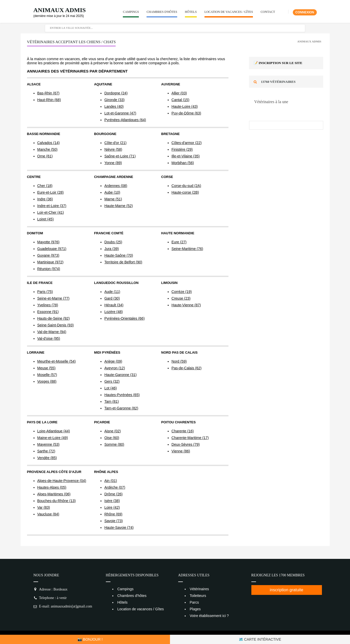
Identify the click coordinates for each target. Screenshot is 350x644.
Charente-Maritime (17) (190, 438)
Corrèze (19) (182, 292)
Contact (268, 12)
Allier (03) (179, 93)
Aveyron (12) (115, 368)
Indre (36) (45, 199)
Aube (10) (112, 192)
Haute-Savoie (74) (119, 527)
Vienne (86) (181, 451)
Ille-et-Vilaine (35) (186, 156)
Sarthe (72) (46, 451)
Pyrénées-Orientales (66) (124, 318)
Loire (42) (112, 507)
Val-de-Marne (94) (52, 332)
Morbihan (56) (183, 163)
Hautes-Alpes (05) (52, 487)
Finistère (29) (182, 149)
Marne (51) (113, 199)
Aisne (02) (113, 431)
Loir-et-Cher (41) (51, 212)
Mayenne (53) (48, 444)
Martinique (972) (50, 262)
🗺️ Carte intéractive (260, 639)
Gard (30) (112, 298)
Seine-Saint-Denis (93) (56, 325)
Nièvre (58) (113, 149)
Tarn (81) (112, 401)
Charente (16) (183, 431)
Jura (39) (112, 249)
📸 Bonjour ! (90, 639)
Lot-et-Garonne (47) (120, 113)
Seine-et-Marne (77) (53, 298)
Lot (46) (110, 388)
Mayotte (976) (48, 242)
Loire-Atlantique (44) (54, 431)
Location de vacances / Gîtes (229, 12)
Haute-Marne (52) (119, 206)
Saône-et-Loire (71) (120, 156)
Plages (195, 609)
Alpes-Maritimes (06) (54, 494)
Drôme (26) (113, 494)
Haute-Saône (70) (119, 255)
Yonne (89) (113, 163)
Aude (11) (112, 292)
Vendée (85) (47, 458)
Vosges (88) (47, 381)
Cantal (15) (180, 100)
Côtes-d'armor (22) (187, 143)
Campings (131, 12)
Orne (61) (45, 156)
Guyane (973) (48, 255)
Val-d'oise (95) (49, 338)
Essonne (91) (48, 312)
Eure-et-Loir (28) (51, 192)
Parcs (194, 602)
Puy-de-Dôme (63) (186, 113)
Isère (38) (112, 501)
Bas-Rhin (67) (48, 93)
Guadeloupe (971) (52, 249)
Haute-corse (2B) (185, 192)
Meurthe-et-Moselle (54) (57, 361)
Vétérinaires (199, 589)
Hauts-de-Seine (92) (54, 318)
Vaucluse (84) (48, 514)
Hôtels (191, 12)
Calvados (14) (49, 143)
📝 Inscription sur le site (278, 63)
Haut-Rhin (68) (49, 100)
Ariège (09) (113, 361)
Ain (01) (111, 481)
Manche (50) (48, 149)
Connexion (305, 12)
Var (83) (44, 507)
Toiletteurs (198, 596)
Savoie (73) (114, 521)
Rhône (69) (113, 514)
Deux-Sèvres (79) (186, 444)
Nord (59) (179, 361)
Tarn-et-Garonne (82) (121, 408)
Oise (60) (112, 438)
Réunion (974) (49, 269)
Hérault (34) (114, 305)
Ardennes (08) (116, 186)
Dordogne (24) (116, 93)
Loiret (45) (46, 219)
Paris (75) (45, 292)
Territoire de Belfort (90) (123, 262)
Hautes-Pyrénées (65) (122, 395)
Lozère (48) (114, 312)
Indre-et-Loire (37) (52, 206)
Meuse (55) (46, 368)
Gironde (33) (114, 100)
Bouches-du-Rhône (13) (57, 501)
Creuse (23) (181, 298)
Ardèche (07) (115, 487)
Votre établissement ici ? (209, 616)
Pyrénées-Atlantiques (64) (125, 120)
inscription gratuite (287, 590)
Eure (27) (179, 242)
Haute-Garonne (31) (120, 375)
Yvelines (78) (48, 305)
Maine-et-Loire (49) (53, 438)
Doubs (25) (113, 242)
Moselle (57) (47, 375)
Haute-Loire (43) (185, 106)
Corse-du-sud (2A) (186, 186)
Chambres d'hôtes (162, 12)
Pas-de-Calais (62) (187, 368)
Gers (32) (112, 381)
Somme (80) (114, 444)
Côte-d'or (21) (115, 143)
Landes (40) (114, 106)
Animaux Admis (60, 10)
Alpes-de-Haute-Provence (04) (62, 481)
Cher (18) (45, 186)
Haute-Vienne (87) (186, 305)
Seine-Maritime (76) (187, 249)
